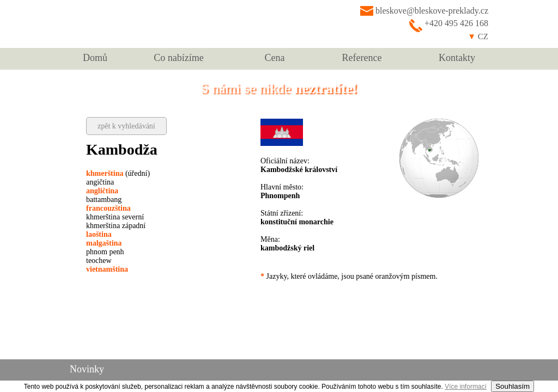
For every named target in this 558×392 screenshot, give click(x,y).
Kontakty (457, 58)
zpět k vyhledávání (126, 126)
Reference (362, 58)
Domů (95, 58)
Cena (275, 58)
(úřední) (118, 173)
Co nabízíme (178, 58)
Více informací (466, 387)
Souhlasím (512, 386)
